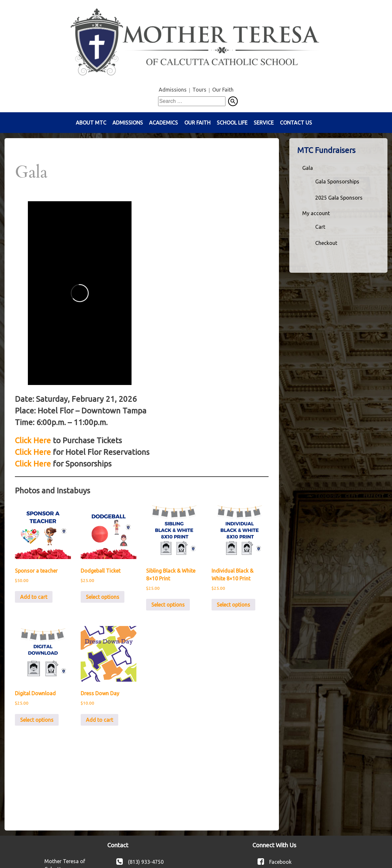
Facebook (280, 862)
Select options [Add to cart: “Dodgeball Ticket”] (103, 597)
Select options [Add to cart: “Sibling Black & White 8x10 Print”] (168, 605)
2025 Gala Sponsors (339, 198)
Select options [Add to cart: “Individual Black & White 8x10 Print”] (233, 605)
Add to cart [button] (34, 597)
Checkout (326, 243)
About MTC (91, 123)
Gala (308, 168)
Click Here (33, 440)
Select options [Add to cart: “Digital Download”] (37, 720)
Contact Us (296, 123)
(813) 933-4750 (146, 862)
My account (316, 213)
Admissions (173, 90)
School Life (232, 123)
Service (264, 123)
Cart (320, 227)
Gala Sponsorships (337, 181)
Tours (199, 90)
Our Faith (223, 90)
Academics (163, 123)
